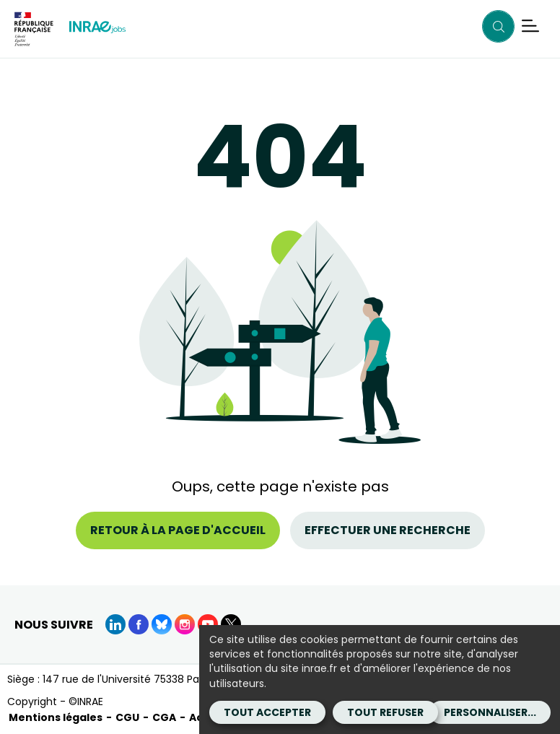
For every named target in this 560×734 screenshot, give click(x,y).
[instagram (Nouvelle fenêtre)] (185, 624)
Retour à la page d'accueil (178, 530)
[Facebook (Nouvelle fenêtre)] (139, 624)
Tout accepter (267, 712)
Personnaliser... (490, 712)
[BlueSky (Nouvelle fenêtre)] (162, 624)
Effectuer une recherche (388, 530)
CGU (127, 717)
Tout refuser (385, 712)
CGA (164, 717)
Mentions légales (56, 717)
